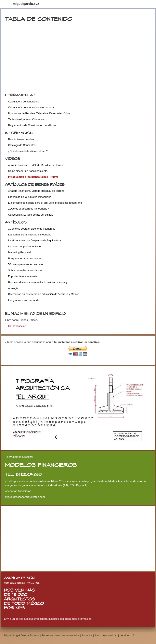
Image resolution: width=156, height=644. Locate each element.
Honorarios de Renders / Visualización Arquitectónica (39, 113)
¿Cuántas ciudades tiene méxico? (28, 151)
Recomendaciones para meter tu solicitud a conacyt (38, 282)
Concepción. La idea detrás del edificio (31, 215)
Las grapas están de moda (24, 300)
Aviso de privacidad (106, 635)
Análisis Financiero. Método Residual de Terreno (36, 165)
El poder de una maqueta (23, 276)
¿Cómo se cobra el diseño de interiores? (32, 229)
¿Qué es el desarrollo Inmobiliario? (28, 209)
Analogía (13, 288)
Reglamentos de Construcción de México (32, 125)
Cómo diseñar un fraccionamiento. (28, 171)
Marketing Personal (19, 252)
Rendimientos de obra (21, 139)
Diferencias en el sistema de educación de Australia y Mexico (44, 294)
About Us (87, 635)
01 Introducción (17, 326)
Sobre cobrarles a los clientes (25, 270)
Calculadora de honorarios (23, 102)
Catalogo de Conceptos (22, 145)
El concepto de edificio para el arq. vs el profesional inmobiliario (45, 203)
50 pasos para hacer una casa (26, 264)
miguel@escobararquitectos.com (45, 619)
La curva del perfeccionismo (24, 246)
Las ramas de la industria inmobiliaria (30, 197)
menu (7, 4)
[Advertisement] (78, 538)
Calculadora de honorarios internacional (31, 107)
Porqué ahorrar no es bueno (24, 258)
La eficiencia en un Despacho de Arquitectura (34, 240)
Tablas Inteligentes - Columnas (26, 119)
